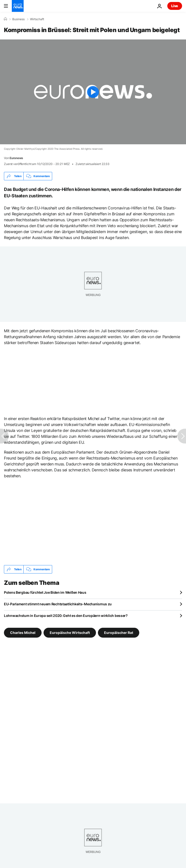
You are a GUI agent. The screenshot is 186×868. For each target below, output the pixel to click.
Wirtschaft (37, 19)
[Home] (5, 19)
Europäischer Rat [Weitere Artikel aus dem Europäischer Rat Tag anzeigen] (119, 633)
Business (18, 19)
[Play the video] (93, 92)
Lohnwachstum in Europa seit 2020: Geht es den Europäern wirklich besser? (66, 616)
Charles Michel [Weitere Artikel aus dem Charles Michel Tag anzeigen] (23, 633)
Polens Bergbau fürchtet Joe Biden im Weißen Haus (45, 592)
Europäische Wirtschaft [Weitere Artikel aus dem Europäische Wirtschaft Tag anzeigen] (70, 633)
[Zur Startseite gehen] (18, 6)
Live (175, 6)
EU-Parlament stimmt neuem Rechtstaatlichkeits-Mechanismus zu (58, 604)
